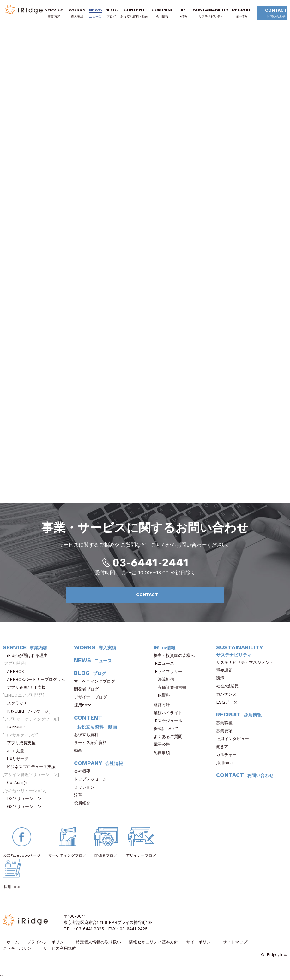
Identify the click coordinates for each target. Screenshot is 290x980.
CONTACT (273, 14)
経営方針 (164, 705)
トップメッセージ (92, 779)
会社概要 (84, 771)
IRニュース (166, 663)
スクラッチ (19, 703)
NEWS (95, 13)
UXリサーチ (20, 759)
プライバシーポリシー (47, 942)
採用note (83, 705)
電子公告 (164, 744)
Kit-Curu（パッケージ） (32, 711)
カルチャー (228, 754)
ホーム (13, 942)
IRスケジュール (170, 721)
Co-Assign (20, 783)
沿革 (80, 795)
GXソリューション (26, 806)
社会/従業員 (229, 686)
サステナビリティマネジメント (247, 662)
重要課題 (226, 670)
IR (183, 13)
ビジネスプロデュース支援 (33, 767)
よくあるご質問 (170, 736)
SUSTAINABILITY (211, 13)
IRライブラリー (170, 672)
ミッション (86, 787)
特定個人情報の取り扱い (98, 942)
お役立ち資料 (88, 735)
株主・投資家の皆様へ (176, 655)
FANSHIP (19, 727)
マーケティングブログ (97, 681)
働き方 (224, 747)
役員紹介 (84, 803)
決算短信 (166, 679)
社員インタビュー (235, 739)
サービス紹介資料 (92, 742)
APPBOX (18, 672)
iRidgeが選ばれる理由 (29, 655)
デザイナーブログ (90, 697)
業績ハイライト (170, 713)
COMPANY (162, 13)
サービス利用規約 (60, 948)
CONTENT (134, 13)
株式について (168, 729)
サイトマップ (235, 942)
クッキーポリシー (19, 948)
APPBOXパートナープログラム (38, 679)
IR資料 (164, 695)
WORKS (77, 13)
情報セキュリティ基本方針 (154, 942)
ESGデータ (229, 702)
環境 (222, 678)
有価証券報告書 (172, 687)
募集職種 (227, 723)
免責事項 (164, 753)
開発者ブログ (86, 689)
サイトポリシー (200, 942)
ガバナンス (228, 694)
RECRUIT (242, 13)
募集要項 (226, 731)
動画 (80, 750)
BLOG (111, 13)
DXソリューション (26, 799)
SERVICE (54, 13)
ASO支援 (18, 751)
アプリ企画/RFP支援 (28, 687)
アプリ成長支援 (23, 743)
